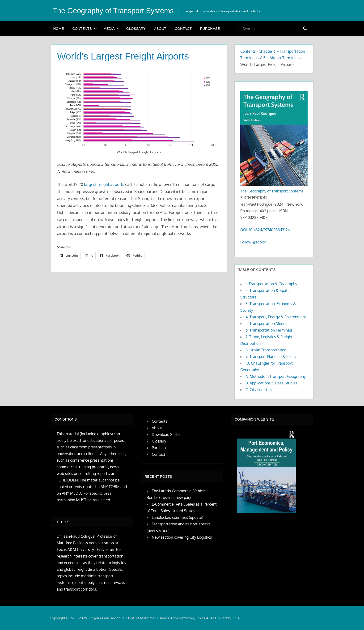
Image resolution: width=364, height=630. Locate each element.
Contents (85, 28)
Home (59, 28)
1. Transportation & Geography (271, 284)
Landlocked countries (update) (178, 517)
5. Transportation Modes (266, 324)
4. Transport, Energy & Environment (276, 317)
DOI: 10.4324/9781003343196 (265, 230)
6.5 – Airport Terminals (280, 58)
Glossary (136, 28)
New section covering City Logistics (182, 537)
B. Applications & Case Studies (271, 383)
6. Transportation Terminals (269, 330)
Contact (183, 28)
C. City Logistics (259, 390)
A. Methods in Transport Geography (276, 376)
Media (112, 28)
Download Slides (166, 434)
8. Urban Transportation (266, 350)
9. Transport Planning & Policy (271, 357)
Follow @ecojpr (253, 242)
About (160, 28)
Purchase (210, 28)
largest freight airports (104, 184)
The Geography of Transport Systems (116, 11)
